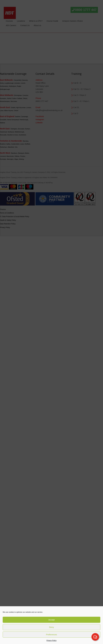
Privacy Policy (52, 641)
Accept (51, 620)
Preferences (52, 635)
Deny (51, 627)
